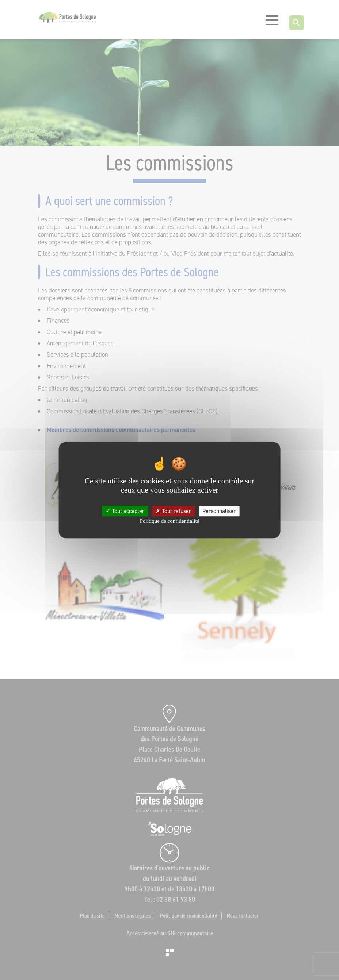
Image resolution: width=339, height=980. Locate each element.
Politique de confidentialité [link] (169, 521)
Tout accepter (125, 511)
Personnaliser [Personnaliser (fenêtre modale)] (219, 511)
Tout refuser (173, 511)
